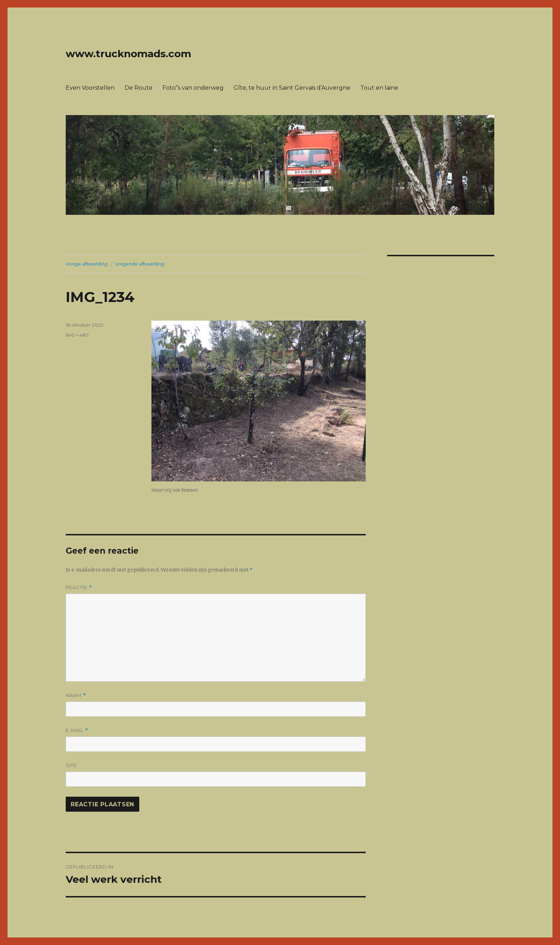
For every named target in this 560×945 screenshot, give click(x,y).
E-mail (77, 730)
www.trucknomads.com (128, 54)
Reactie (79, 587)
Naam (76, 695)
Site (71, 765)
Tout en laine (379, 88)
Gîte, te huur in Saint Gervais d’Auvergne (292, 88)
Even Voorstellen (90, 88)
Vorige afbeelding (87, 264)
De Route (139, 88)
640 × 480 (77, 335)
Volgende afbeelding (140, 264)
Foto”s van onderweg (193, 88)
